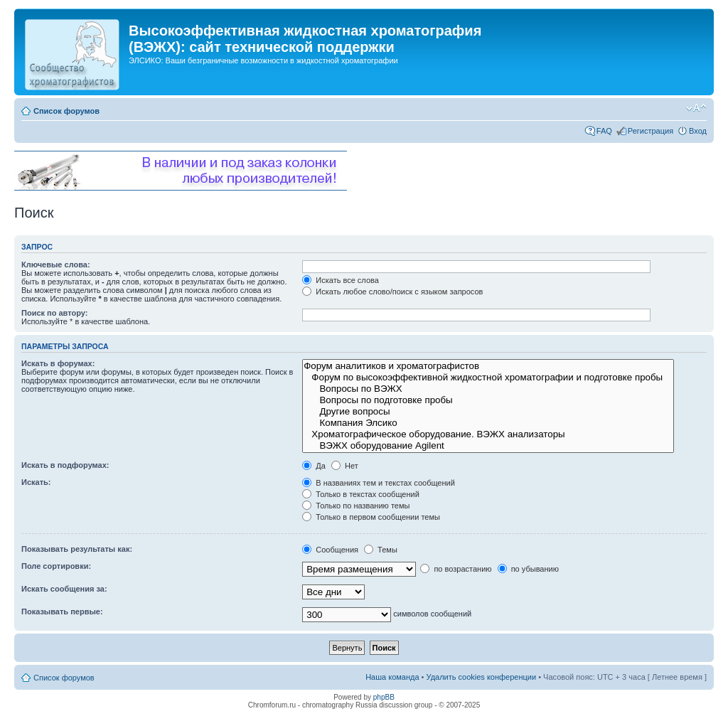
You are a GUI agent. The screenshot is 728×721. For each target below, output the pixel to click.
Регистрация (651, 131)
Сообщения (330, 550)
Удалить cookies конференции (482, 677)
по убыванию (528, 569)
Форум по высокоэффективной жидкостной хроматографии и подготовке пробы (488, 378)
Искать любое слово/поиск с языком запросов (392, 292)
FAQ (604, 131)
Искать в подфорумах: (65, 465)
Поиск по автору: (54, 313)
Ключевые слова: (56, 265)
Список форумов (66, 111)
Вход (698, 131)
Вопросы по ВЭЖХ (488, 389)
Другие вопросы (488, 412)
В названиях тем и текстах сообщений (379, 483)
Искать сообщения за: (64, 589)
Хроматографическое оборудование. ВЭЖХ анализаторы (488, 434)
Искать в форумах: (58, 363)
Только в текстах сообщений (361, 494)
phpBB (384, 697)
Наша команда (392, 677)
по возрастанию (456, 569)
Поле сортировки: (56, 566)
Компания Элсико (488, 423)
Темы (381, 550)
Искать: (36, 482)
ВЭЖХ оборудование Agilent (488, 446)
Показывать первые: (62, 611)
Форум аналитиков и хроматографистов (488, 366)
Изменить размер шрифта (696, 108)
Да (314, 466)
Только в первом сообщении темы (371, 517)
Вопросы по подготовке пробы (488, 400)
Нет (345, 466)
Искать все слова (341, 280)
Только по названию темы (356, 506)
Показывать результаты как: (77, 549)
